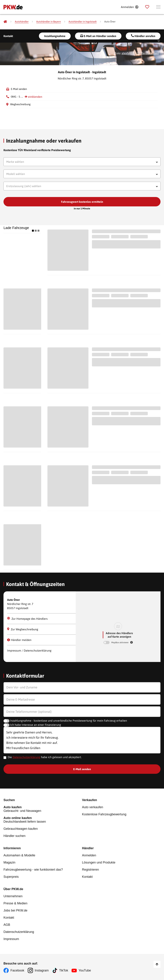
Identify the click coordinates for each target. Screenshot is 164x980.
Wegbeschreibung (20, 104)
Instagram (42, 970)
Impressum (11, 939)
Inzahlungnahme (55, 36)
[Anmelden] (130, 7)
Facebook (17, 970)
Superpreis (11, 877)
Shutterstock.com (147, 53)
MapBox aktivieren (120, 642)
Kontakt (8, 36)
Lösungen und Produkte (99, 862)
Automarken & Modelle (19, 855)
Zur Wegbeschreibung (23, 629)
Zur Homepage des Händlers (27, 618)
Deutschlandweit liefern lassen (43, 820)
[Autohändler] (22, 22)
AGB (7, 925)
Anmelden (89, 855)
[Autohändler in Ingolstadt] (83, 22)
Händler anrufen (143, 36)
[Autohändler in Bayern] (49, 22)
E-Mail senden (19, 89)
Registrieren (90, 870)
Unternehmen (13, 896)
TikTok (64, 970)
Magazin (9, 862)
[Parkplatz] (147, 7)
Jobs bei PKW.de (15, 910)
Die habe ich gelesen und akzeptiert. (45, 757)
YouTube (85, 970)
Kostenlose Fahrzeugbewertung (104, 814)
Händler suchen (14, 836)
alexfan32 (128, 53)
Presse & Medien (15, 903)
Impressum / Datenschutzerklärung (29, 650)
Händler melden (19, 640)
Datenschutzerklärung (26, 757)
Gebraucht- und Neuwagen (43, 809)
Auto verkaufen (93, 807)
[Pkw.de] (5, 22)
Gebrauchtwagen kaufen (21, 829)
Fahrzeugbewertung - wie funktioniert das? (33, 870)
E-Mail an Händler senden (98, 36)
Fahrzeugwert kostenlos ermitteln (82, 202)
